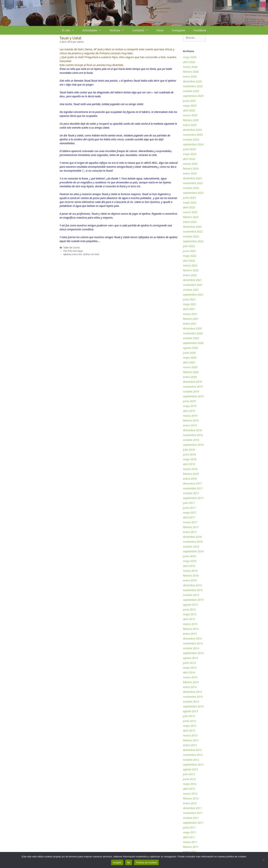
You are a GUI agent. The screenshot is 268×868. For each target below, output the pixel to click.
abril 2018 (189, 464)
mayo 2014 (190, 668)
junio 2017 (189, 508)
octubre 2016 (191, 546)
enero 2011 (190, 852)
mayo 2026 (190, 57)
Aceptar (117, 863)
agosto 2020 (190, 348)
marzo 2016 (190, 571)
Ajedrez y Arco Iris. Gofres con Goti (81, 254)
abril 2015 (189, 619)
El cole (70, 30)
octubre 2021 (191, 290)
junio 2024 (189, 149)
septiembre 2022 (193, 241)
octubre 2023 (191, 188)
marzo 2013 (190, 735)
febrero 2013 (191, 740)
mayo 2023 (190, 202)
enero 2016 (190, 580)
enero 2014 (190, 687)
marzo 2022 (190, 265)
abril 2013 (189, 731)
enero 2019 (190, 425)
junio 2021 (189, 299)
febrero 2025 (191, 120)
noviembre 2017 (193, 488)
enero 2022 (190, 275)
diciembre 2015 (192, 585)
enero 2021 (190, 324)
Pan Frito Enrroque (73, 251)
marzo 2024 (190, 164)
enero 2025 (190, 125)
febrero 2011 (191, 847)
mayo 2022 (190, 256)
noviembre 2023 (193, 183)
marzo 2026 (190, 67)
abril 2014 (189, 672)
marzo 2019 (190, 416)
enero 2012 (190, 803)
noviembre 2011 (193, 813)
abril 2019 (189, 411)
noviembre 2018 (193, 435)
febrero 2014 (191, 682)
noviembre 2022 (193, 232)
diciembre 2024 (192, 130)
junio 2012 (189, 779)
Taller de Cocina (71, 247)
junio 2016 (189, 556)
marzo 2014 (190, 677)
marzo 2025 (190, 115)
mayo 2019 (190, 406)
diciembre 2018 (192, 430)
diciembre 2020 (192, 328)
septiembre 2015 (193, 600)
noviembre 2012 (193, 755)
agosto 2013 (190, 711)
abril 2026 (189, 62)
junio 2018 (189, 454)
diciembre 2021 (192, 280)
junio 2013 (189, 721)
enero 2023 (190, 222)
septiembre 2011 (193, 823)
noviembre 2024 (193, 135)
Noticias (119, 30)
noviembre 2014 (193, 643)
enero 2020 (190, 377)
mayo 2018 (190, 459)
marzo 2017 (190, 522)
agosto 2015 (190, 605)
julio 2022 (189, 246)
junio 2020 (189, 353)
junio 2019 (189, 401)
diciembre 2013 (192, 692)
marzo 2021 (190, 314)
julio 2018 (189, 450)
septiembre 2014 (193, 653)
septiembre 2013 (193, 706)
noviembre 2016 (193, 542)
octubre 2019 (191, 391)
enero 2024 (190, 173)
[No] (263, 860)
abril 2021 (189, 309)
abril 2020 (189, 362)
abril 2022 (189, 261)
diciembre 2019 (192, 382)
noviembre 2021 (193, 285)
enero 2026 (190, 76)
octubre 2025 (191, 91)
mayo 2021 (190, 304)
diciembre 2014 (192, 639)
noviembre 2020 (193, 333)
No (129, 863)
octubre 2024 (191, 139)
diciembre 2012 (192, 750)
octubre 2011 (191, 818)
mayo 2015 (190, 614)
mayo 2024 (190, 154)
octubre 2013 (191, 701)
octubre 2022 (191, 236)
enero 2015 (190, 634)
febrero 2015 (191, 629)
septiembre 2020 (193, 343)
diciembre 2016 (192, 537)
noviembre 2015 (193, 590)
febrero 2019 (191, 420)
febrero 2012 (191, 798)
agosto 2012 (190, 769)
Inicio (160, 30)
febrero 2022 (191, 270)
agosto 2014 (190, 658)
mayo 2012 (190, 784)
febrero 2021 (191, 319)
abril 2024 (189, 159)
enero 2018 (190, 479)
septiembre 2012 (193, 764)
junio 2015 (189, 609)
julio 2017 (189, 503)
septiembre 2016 (193, 551)
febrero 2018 (191, 474)
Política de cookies (146, 863)
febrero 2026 (191, 72)
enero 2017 (190, 532)
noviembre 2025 (193, 86)
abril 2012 (189, 789)
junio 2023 (189, 198)
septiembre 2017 (193, 498)
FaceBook (200, 30)
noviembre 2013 (193, 697)
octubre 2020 (191, 338)
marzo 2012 (190, 794)
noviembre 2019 (193, 387)
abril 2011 (189, 837)
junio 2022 (189, 251)
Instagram (179, 30)
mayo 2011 (190, 832)
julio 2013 (189, 716)
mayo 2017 (190, 513)
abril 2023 (189, 207)
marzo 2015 (190, 624)
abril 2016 (189, 566)
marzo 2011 (190, 842)
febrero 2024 (191, 169)
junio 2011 (189, 827)
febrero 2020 (191, 372)
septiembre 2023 (193, 193)
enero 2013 (190, 745)
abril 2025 (189, 110)
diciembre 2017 (192, 483)
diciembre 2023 (192, 178)
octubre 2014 (191, 648)
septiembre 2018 (193, 445)
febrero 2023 (191, 217)
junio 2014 (189, 663)
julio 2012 (189, 774)
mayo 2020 (190, 358)
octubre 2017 (191, 493)
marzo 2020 (190, 367)
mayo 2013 (190, 726)
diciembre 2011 (192, 808)
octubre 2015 (191, 595)
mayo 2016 (190, 561)
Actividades (94, 30)
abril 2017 (189, 517)
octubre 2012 (191, 760)
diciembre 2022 (192, 227)
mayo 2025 (190, 106)
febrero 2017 (191, 527)
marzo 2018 (190, 469)
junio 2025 (189, 101)
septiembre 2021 (193, 295)
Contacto (142, 30)
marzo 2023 (190, 212)
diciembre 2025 (192, 81)
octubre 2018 (191, 440)
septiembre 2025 (193, 96)
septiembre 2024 (193, 144)
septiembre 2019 (193, 396)
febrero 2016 (191, 576)
